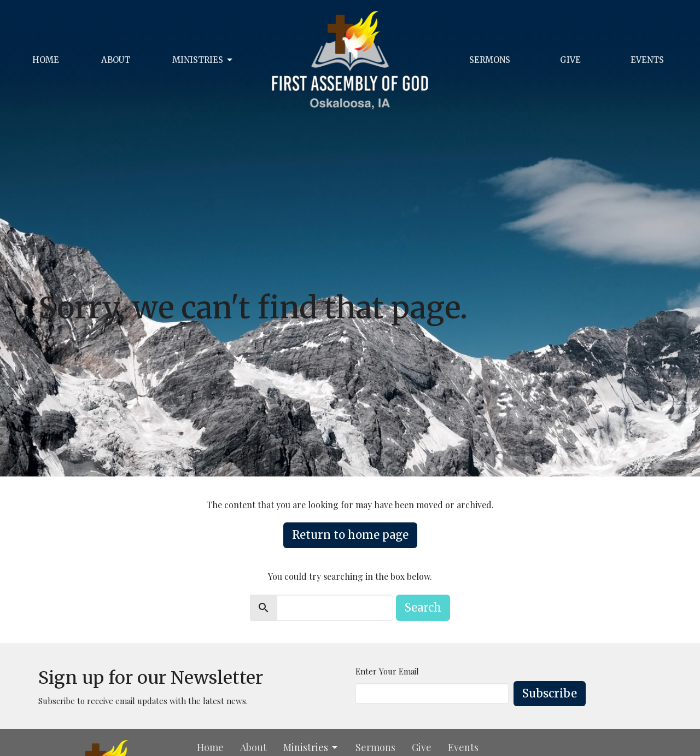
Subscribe (550, 693)
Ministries (203, 60)
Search (423, 607)
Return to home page (350, 535)
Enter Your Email (387, 671)
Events (647, 60)
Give (570, 60)
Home (46, 60)
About (116, 60)
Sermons (490, 60)
